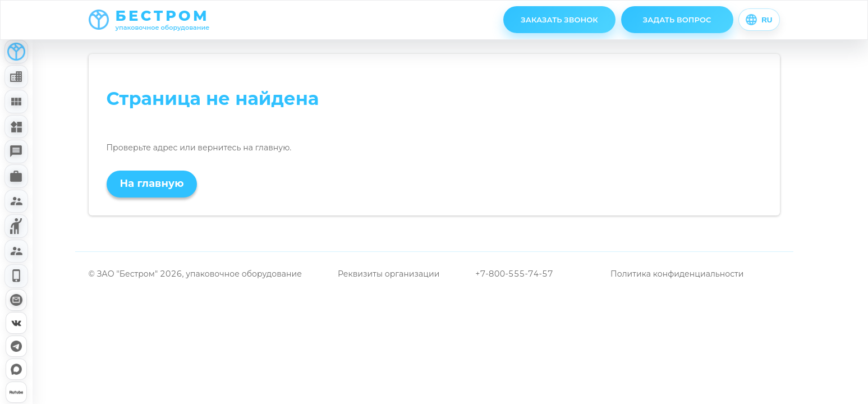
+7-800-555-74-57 (514, 274)
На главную (152, 183)
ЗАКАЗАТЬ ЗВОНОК (559, 20)
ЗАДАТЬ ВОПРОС (677, 20)
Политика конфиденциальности (677, 274)
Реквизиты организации (389, 274)
